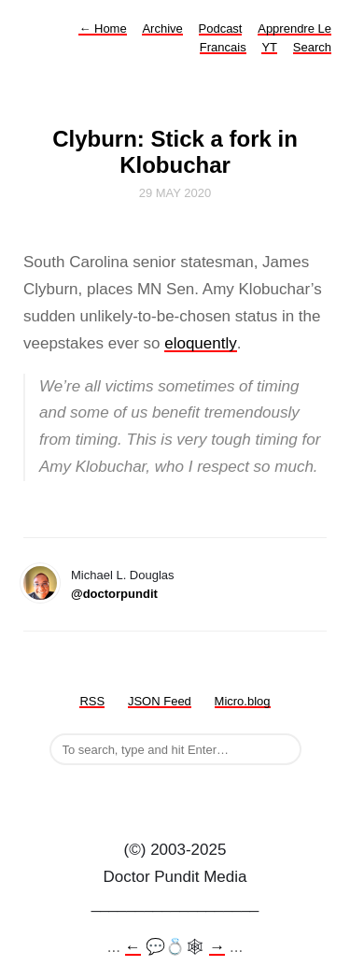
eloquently (201, 343)
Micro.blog (243, 701)
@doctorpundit (114, 594)
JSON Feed (160, 701)
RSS (92, 701)
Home (102, 28)
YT (269, 47)
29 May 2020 (175, 193)
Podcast (221, 28)
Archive (162, 28)
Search (312, 47)
